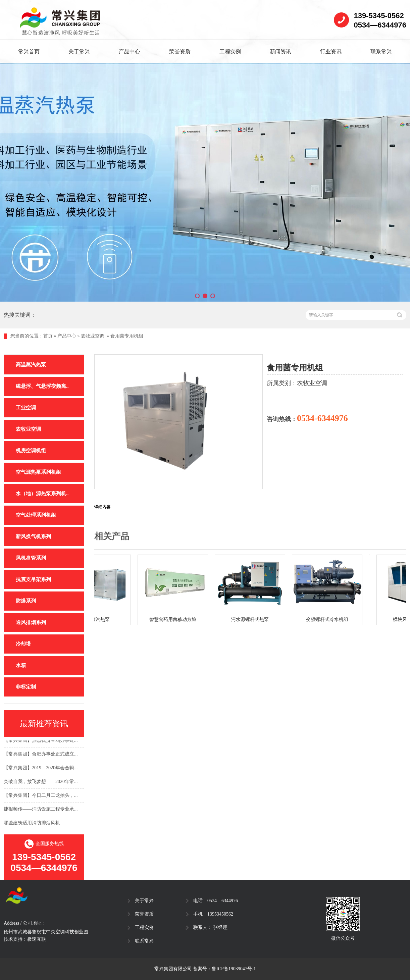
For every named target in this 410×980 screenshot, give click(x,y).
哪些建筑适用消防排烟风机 (32, 823)
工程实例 (230, 51)
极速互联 (37, 939)
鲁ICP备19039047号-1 (234, 969)
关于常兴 (79, 51)
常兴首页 (29, 51)
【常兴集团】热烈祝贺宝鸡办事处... (41, 741)
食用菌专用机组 (127, 336)
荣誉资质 (180, 51)
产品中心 (130, 51)
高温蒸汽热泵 (97, 620)
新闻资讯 (280, 51)
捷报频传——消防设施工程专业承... (41, 810)
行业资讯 (331, 51)
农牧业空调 (93, 336)
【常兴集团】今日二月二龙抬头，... (41, 796)
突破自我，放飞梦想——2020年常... (41, 782)
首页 (48, 336)
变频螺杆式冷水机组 (329, 620)
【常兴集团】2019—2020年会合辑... (41, 768)
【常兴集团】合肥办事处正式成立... (41, 755)
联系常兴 (381, 51)
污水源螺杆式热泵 (252, 620)
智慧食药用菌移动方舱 (174, 620)
